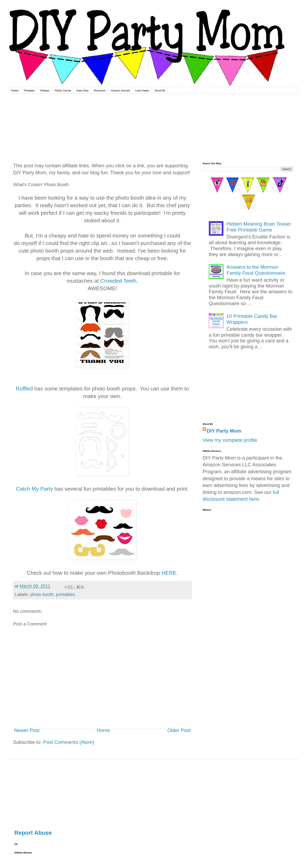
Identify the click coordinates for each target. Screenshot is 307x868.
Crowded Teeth (118, 281)
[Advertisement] (153, 124)
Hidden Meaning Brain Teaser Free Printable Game (259, 227)
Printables (29, 91)
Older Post (179, 730)
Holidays (45, 91)
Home (103, 730)
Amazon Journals (120, 91)
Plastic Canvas (63, 91)
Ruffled (24, 389)
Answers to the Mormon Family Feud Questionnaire (256, 270)
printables (66, 594)
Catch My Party (34, 489)
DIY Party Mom (224, 431)
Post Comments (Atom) (69, 742)
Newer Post (27, 730)
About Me (160, 91)
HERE (169, 573)
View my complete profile (230, 440)
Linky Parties (142, 91)
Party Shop (82, 91)
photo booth (42, 594)
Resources (100, 91)
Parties (15, 91)
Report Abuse (33, 833)
